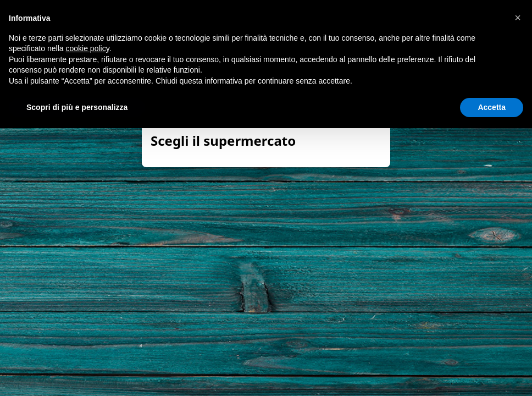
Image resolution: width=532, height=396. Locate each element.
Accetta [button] (492, 107)
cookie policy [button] (88, 48)
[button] (518, 18)
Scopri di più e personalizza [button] (77, 107)
